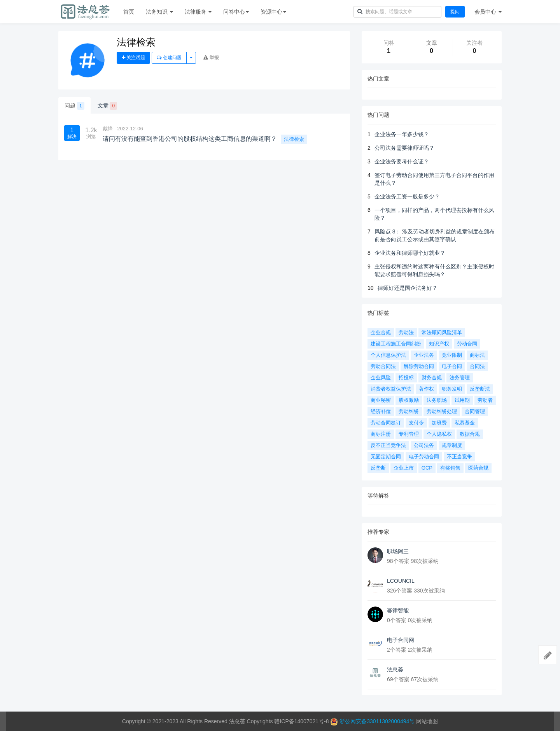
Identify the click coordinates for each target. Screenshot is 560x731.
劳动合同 (467, 344)
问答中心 (236, 12)
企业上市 (404, 468)
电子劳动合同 (424, 457)
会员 (488, 12)
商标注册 (381, 434)
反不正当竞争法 (388, 445)
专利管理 (409, 434)
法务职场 (437, 400)
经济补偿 (381, 411)
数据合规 (470, 434)
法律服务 (198, 12)
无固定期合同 (386, 457)
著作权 (426, 389)
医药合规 (478, 468)
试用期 (462, 400)
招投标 (406, 378)
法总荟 (395, 670)
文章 (108, 106)
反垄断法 (480, 389)
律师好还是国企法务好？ (408, 288)
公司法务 (424, 445)
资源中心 (273, 12)
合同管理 (475, 411)
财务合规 (432, 378)
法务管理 (460, 378)
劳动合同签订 (386, 423)
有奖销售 (450, 468)
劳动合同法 (383, 366)
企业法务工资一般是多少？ (407, 196)
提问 (455, 12)
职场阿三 (398, 551)
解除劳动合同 (419, 366)
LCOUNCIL (401, 581)
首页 (129, 12)
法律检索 (294, 139)
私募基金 (465, 423)
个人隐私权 (439, 434)
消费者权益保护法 (391, 389)
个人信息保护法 (388, 355)
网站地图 (427, 721)
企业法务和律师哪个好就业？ (410, 253)
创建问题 (169, 58)
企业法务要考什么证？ (402, 161)
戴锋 (108, 129)
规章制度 (452, 445)
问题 (74, 106)
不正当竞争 (459, 457)
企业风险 (381, 378)
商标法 (477, 355)
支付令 (416, 423)
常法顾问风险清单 (442, 332)
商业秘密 (381, 400)
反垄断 (378, 468)
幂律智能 (398, 610)
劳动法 (406, 332)
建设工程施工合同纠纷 (396, 344)
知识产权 (439, 344)
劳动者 (485, 400)
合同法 (477, 366)
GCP (427, 468)
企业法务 (424, 355)
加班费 (439, 423)
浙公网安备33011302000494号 (377, 721)
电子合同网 (401, 640)
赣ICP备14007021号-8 (302, 721)
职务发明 (452, 389)
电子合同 (452, 366)
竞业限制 (452, 355)
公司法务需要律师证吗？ (404, 148)
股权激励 (409, 400)
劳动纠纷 (409, 411)
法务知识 (159, 12)
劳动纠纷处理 (442, 411)
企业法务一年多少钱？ (402, 134)
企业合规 (381, 332)
